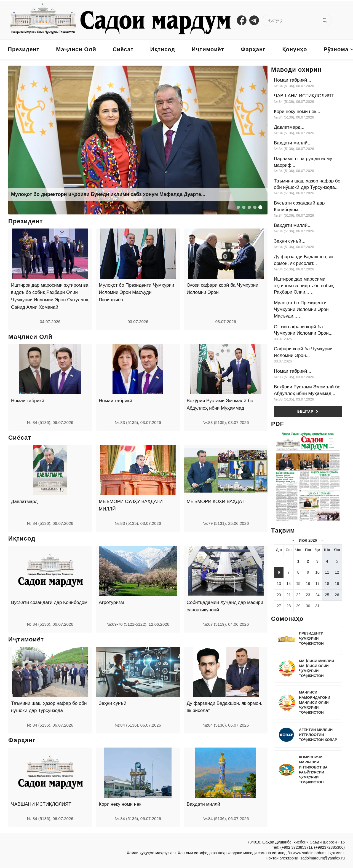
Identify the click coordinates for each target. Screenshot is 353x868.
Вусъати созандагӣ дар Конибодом (49, 602)
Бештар (308, 411)
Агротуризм (111, 602)
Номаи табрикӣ (28, 401)
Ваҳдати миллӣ (204, 804)
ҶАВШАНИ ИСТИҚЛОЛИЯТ (41, 804)
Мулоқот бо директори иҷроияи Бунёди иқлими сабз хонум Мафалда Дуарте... (108, 194)
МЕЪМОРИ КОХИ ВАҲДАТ (216, 502)
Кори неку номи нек (120, 804)
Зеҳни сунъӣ (113, 703)
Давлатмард (24, 502)
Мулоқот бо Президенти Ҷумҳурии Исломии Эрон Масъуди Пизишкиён (136, 292)
